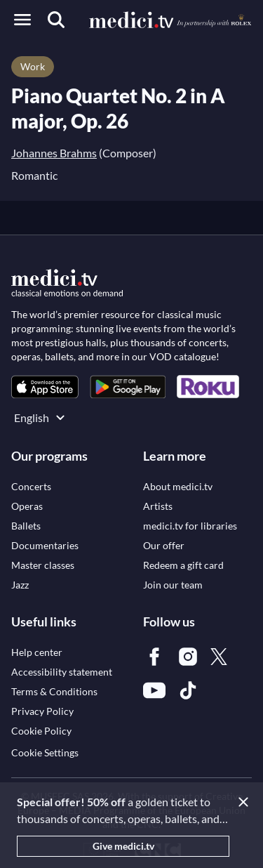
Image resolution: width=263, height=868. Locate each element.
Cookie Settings (45, 752)
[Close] (246, 802)
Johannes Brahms (54, 153)
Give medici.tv (123, 846)
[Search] (56, 20)
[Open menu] (22, 20)
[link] (45, 387)
